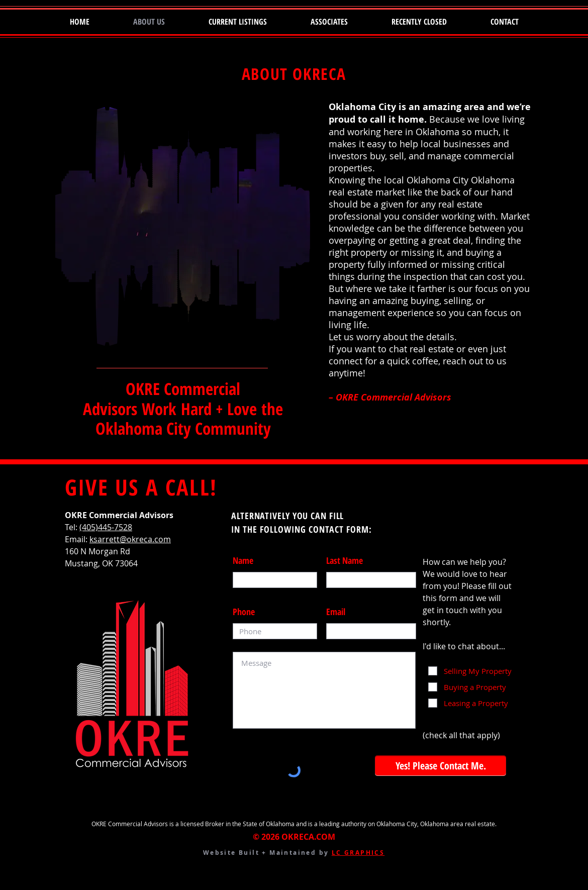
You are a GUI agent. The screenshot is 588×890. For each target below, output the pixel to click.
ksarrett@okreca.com (130, 539)
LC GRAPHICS (358, 853)
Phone (244, 612)
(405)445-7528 (106, 527)
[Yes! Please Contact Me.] (440, 766)
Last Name (345, 560)
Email (336, 612)
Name (243, 560)
